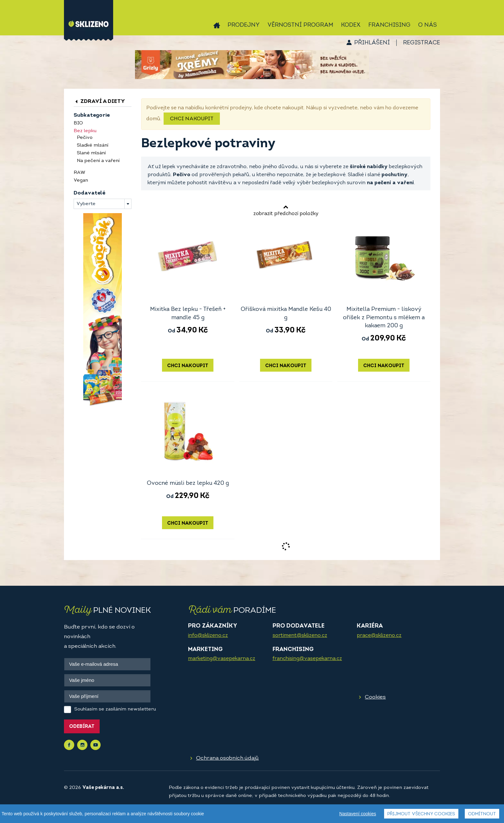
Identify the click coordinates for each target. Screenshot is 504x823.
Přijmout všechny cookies (421, 814)
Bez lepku (85, 131)
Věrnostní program (300, 25)
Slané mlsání (91, 153)
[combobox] (103, 204)
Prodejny (244, 25)
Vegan (81, 181)
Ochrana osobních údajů (227, 758)
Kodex (351, 25)
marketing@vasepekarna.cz (222, 659)
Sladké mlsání (93, 145)
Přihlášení (372, 43)
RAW (79, 173)
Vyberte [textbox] (86, 204)
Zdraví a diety (99, 101)
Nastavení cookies (358, 814)
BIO (78, 123)
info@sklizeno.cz (208, 636)
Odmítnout (482, 814)
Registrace (422, 43)
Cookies (375, 697)
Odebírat (82, 727)
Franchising (389, 25)
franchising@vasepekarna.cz (307, 659)
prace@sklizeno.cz (379, 636)
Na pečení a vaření (98, 161)
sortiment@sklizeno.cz (300, 636)
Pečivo (85, 138)
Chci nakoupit (192, 119)
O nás (428, 25)
